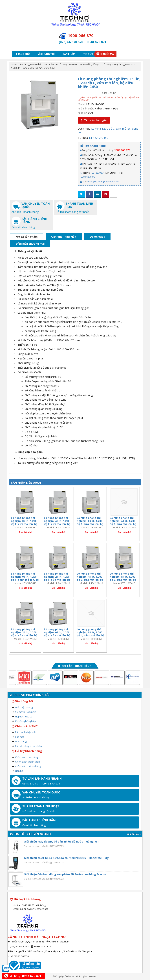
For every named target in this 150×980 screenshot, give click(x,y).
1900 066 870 (122, 150)
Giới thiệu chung (24, 707)
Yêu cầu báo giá (94, 120)
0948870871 (98, 173)
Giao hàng (21, 741)
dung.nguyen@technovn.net (104, 182)
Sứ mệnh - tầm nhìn (26, 712)
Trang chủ (23, 54)
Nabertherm (50, 64)
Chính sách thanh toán (27, 762)
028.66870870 (88, 177)
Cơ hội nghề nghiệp (26, 721)
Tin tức (89, 54)
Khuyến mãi (107, 54)
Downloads (97, 237)
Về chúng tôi (46, 54)
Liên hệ (19, 771)
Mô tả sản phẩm (27, 237)
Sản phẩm (69, 54)
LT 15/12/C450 (99, 138)
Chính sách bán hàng (27, 757)
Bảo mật (19, 737)
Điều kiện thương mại (30, 244)
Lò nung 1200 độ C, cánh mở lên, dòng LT (80, 64)
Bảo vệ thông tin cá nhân (28, 746)
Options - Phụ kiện (64, 237)
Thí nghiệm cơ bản (33, 64)
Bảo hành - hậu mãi (26, 732)
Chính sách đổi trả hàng (28, 766)
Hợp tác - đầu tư (24, 717)
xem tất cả (134, 834)
